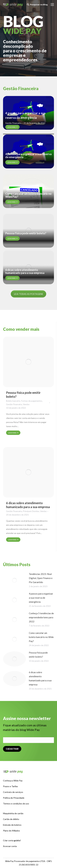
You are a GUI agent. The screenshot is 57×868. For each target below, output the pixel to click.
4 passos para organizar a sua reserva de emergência (25, 115)
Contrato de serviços (13, 792)
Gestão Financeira (13, 123)
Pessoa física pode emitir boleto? (26, 233)
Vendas (26, 404)
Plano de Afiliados (11, 831)
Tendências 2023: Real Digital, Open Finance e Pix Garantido (41, 578)
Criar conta (12, 840)
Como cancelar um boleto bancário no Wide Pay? (28, 195)
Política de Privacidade (14, 798)
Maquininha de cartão (13, 813)
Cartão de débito (11, 819)
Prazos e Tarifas (10, 786)
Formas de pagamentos (32, 401)
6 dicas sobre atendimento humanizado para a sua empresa (25, 271)
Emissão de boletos (12, 825)
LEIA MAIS (12, 127)
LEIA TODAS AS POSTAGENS (28, 294)
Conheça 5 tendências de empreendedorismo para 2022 (41, 617)
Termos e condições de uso (16, 804)
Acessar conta (10, 846)
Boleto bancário (13, 401)
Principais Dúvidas (31, 511)
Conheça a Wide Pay (13, 781)
